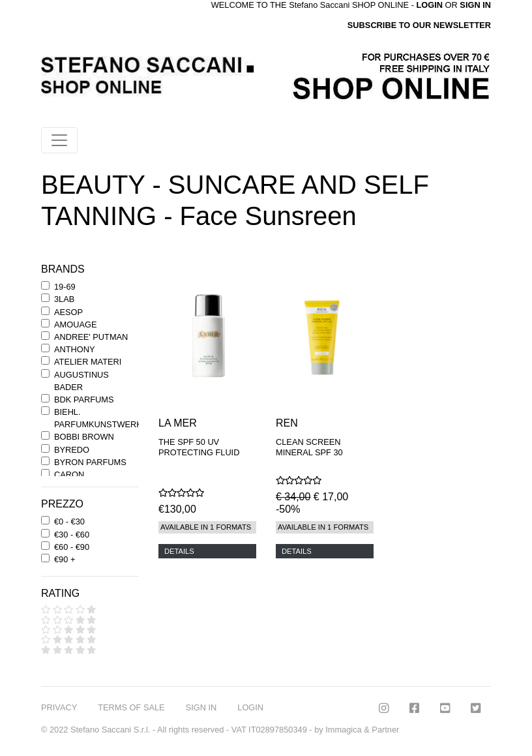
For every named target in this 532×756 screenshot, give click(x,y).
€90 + (65, 559)
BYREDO (72, 450)
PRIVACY (59, 707)
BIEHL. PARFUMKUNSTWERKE (101, 418)
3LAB (64, 299)
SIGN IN (475, 5)
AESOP (68, 312)
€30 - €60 (72, 535)
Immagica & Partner (362, 730)
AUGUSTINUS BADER (81, 381)
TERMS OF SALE (131, 707)
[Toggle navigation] (59, 140)
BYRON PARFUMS (90, 462)
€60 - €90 (72, 547)
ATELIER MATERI (88, 362)
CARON (69, 475)
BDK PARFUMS (84, 400)
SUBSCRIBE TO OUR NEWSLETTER (419, 25)
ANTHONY (75, 349)
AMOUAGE (75, 325)
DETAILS (179, 551)
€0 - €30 (69, 522)
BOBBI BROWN (84, 437)
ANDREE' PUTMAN (91, 337)
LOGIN (250, 707)
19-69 (65, 287)
